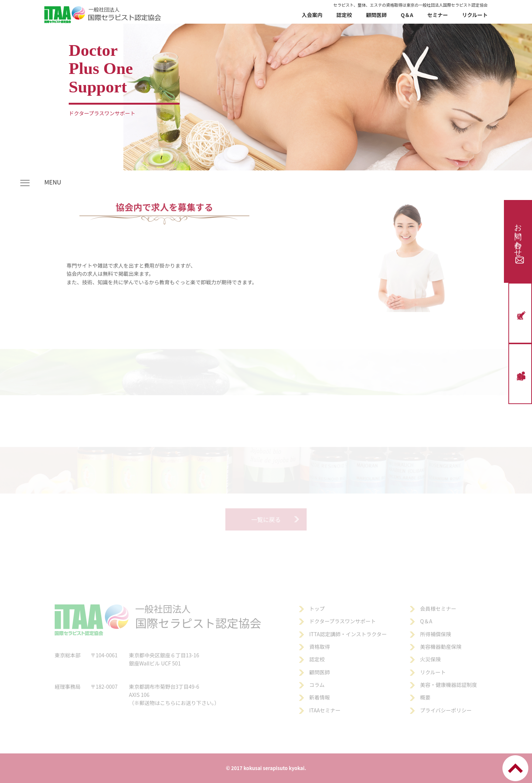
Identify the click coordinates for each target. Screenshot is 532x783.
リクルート (475, 15)
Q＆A (407, 15)
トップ (317, 609)
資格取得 (320, 647)
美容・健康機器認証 (443, 685)
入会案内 (312, 15)
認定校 (344, 15)
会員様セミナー (438, 609)
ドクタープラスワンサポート (342, 621)
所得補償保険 (436, 634)
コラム (317, 685)
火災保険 (430, 659)
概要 (425, 697)
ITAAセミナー (325, 710)
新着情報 (320, 697)
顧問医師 (376, 15)
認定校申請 (522, 375)
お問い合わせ (519, 241)
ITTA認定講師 (325, 634)
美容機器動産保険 (441, 647)
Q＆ (424, 621)
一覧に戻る (266, 519)
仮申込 (522, 315)
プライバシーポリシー (446, 710)
